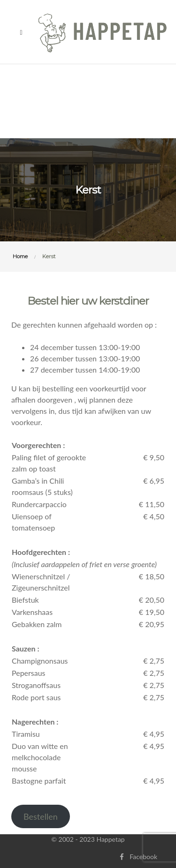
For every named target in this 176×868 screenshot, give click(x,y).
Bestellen (41, 816)
